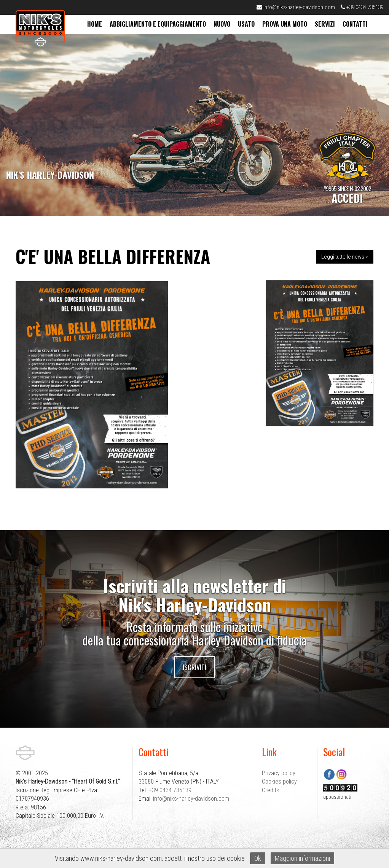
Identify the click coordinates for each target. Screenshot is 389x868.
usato (246, 24)
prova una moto (285, 24)
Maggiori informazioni (302, 858)
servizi (325, 24)
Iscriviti (194, 667)
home (95, 24)
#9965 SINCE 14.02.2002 (347, 194)
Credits (271, 790)
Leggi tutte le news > (345, 257)
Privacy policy (279, 773)
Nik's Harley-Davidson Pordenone (40, 28)
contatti (355, 24)
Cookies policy (279, 781)
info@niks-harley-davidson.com (296, 7)
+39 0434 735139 (362, 7)
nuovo (222, 24)
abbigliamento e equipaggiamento (158, 24)
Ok (258, 858)
